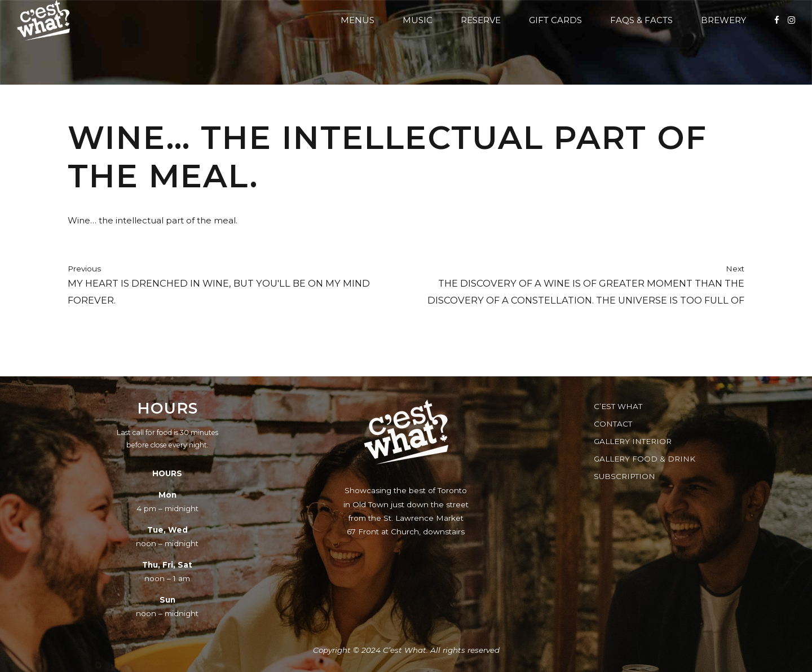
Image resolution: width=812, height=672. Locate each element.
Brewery (723, 20)
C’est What (618, 406)
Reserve (481, 20)
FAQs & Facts (641, 20)
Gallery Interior (633, 441)
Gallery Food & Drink (645, 459)
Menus (358, 20)
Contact (613, 424)
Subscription (625, 476)
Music (418, 20)
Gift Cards (555, 20)
